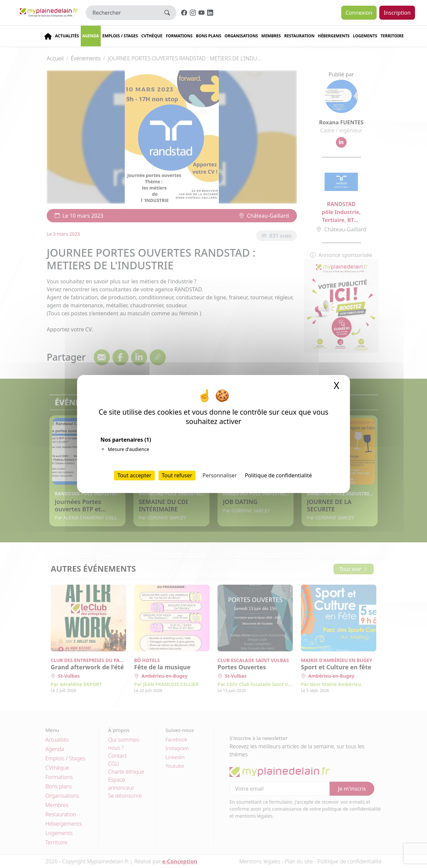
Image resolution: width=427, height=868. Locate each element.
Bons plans (208, 36)
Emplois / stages (120, 36)
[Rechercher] (122, 13)
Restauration (299, 36)
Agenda (91, 36)
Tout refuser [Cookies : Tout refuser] (177, 475)
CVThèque (152, 36)
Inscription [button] (397, 13)
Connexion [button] (359, 13)
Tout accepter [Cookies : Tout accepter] (134, 475)
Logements (365, 36)
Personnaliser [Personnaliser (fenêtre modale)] (220, 475)
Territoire (392, 36)
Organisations (241, 36)
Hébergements (334, 36)
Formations (179, 36)
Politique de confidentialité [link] (278, 475)
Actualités (67, 36)
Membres (271, 36)
